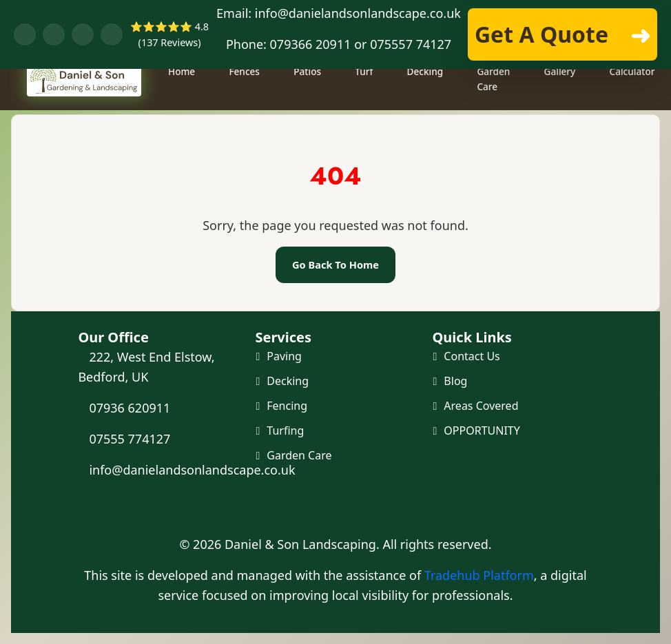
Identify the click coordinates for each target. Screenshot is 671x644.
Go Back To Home (335, 264)
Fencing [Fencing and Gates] (287, 407)
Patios (310, 106)
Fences (247, 106)
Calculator (634, 106)
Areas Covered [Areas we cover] (481, 407)
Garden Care (496, 113)
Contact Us (472, 356)
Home (184, 106)
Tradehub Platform (479, 575)
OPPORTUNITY (482, 433)
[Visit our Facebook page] (25, 34)
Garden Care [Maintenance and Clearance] (299, 457)
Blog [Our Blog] (455, 382)
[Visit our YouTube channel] (83, 34)
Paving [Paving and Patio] (284, 356)
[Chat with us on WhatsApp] (54, 34)
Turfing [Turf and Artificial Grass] (285, 433)
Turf (367, 106)
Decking (427, 106)
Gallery (562, 106)
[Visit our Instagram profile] (112, 34)
